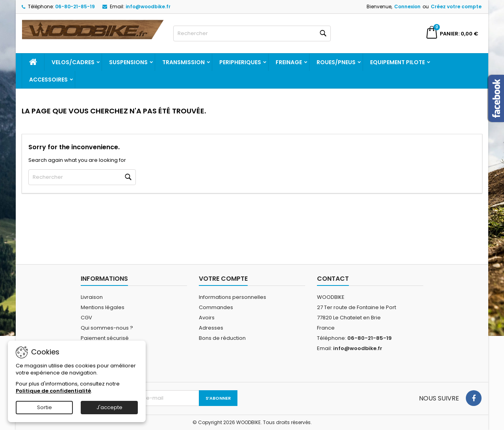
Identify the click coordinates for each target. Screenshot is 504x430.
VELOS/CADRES (73, 62)
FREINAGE (289, 62)
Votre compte (223, 279)
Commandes (216, 307)
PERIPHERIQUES (240, 62)
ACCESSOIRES (48, 80)
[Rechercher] (252, 33)
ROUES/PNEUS (336, 62)
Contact (333, 279)
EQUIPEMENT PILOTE (397, 62)
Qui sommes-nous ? (107, 328)
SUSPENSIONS (128, 62)
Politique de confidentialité (53, 391)
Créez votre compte (456, 6)
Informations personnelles (233, 297)
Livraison (92, 297)
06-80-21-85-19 (75, 6)
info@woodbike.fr (148, 6)
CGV (86, 318)
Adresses (211, 328)
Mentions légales (103, 307)
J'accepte (109, 407)
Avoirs (207, 318)
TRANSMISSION (183, 62)
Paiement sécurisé (105, 338)
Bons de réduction (222, 338)
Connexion (407, 6)
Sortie (44, 407)
